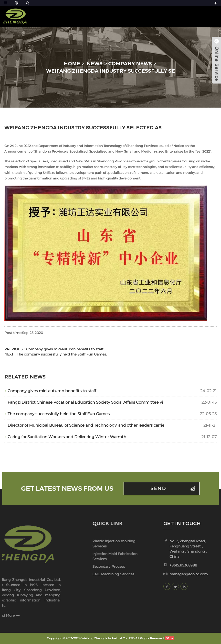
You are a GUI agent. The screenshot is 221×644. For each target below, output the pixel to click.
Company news (130, 64)
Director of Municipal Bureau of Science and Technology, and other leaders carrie (86, 425)
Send (169, 489)
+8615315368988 (174, 565)
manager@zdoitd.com (180, 574)
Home (72, 64)
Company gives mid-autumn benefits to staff (65, 349)
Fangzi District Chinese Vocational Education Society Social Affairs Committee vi (85, 402)
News (95, 64)
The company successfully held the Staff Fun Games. (62, 354)
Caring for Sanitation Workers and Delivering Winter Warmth (67, 437)
